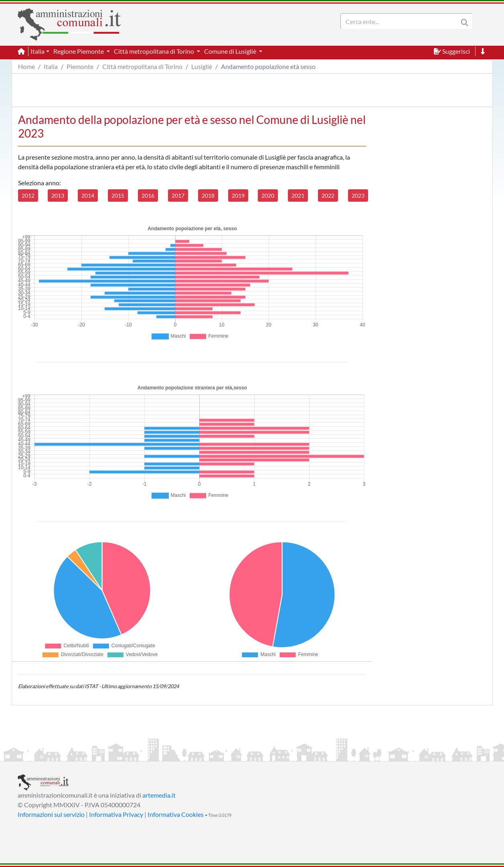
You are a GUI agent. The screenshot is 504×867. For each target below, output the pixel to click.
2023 (358, 195)
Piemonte (80, 66)
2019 (238, 195)
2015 (118, 195)
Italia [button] (37, 51)
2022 (328, 195)
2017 (178, 195)
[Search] (401, 21)
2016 (148, 195)
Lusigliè (202, 66)
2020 (268, 195)
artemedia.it (159, 795)
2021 (298, 195)
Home (26, 66)
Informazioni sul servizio (51, 814)
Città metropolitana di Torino (142, 66)
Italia (51, 66)
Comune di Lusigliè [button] (231, 51)
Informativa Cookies (176, 814)
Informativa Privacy (116, 814)
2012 (28, 195)
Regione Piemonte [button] (79, 51)
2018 (208, 195)
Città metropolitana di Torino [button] (155, 51)
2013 (58, 195)
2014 (88, 195)
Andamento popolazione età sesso (268, 66)
